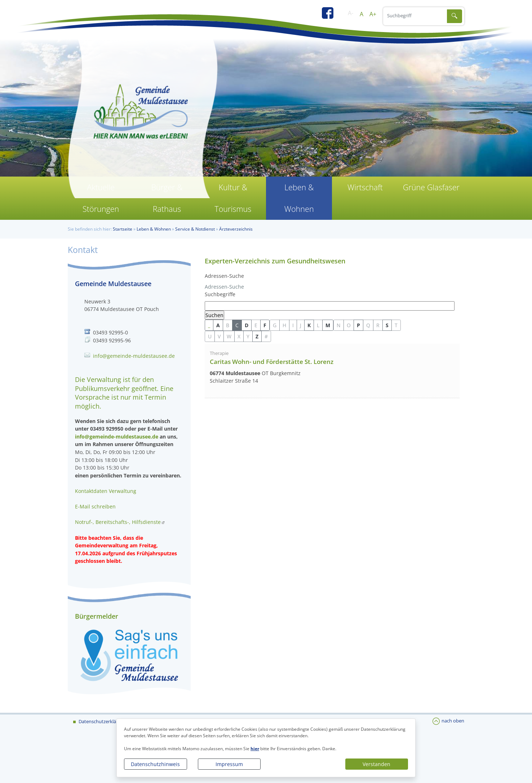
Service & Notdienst (195, 229)
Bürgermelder (97, 616)
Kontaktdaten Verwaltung (106, 491)
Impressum (229, 764)
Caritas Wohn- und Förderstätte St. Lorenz (272, 362)
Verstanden (376, 764)
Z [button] (257, 336)
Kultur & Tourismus (233, 198)
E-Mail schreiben (95, 506)
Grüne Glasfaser (431, 187)
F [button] (265, 325)
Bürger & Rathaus (167, 198)
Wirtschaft (365, 187)
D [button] (247, 325)
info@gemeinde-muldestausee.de (134, 356)
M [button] (328, 325)
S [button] (387, 325)
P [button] (358, 325)
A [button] (218, 325)
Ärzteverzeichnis (236, 229)
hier (255, 749)
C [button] (237, 325)
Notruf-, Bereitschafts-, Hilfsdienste (118, 522)
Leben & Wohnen (299, 198)
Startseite (123, 229)
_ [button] (209, 325)
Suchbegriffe (220, 294)
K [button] (309, 325)
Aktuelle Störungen (101, 198)
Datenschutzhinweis (155, 764)
